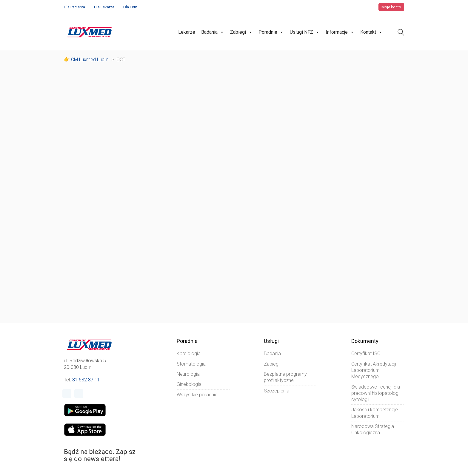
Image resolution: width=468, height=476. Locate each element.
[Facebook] (67, 394)
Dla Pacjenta (74, 7)
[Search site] (401, 33)
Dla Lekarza (104, 7)
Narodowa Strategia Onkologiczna (373, 429)
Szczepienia (277, 391)
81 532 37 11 (86, 380)
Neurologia (188, 374)
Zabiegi (241, 32)
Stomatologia (191, 364)
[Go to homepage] (89, 32)
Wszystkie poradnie (197, 395)
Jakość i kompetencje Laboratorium (375, 413)
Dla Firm (130, 7)
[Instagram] (79, 394)
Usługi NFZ (305, 32)
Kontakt (371, 32)
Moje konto (391, 7)
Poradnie (271, 32)
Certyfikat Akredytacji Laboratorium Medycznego (374, 370)
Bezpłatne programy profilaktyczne (285, 377)
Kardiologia (189, 353)
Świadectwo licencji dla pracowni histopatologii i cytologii (377, 393)
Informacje (340, 32)
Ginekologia (189, 384)
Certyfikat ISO (366, 353)
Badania (213, 32)
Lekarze (187, 32)
